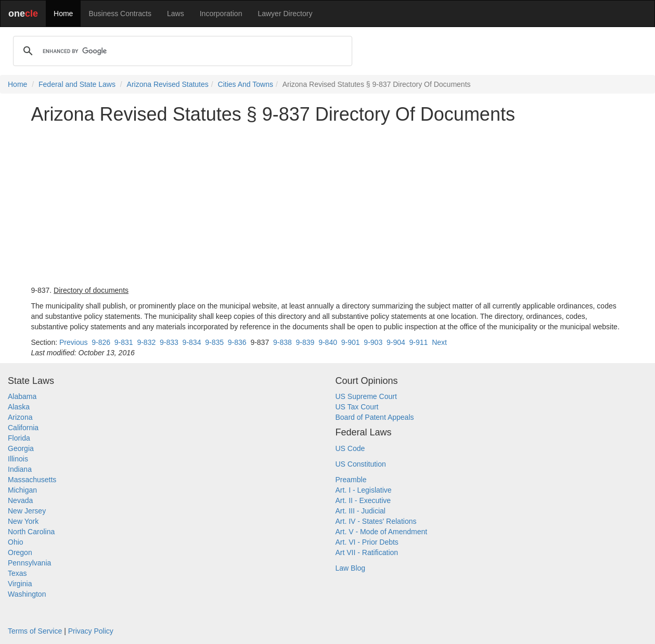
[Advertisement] (328, 205)
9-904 (396, 342)
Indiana (20, 469)
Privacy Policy (91, 631)
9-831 (124, 342)
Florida (19, 438)
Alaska (19, 407)
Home (63, 14)
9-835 (214, 342)
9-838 (282, 342)
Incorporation (221, 14)
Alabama (22, 396)
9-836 (237, 342)
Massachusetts (32, 480)
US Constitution (361, 464)
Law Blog (351, 568)
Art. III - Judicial (361, 511)
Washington (27, 594)
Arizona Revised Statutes (168, 84)
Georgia (21, 448)
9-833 (169, 342)
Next (439, 342)
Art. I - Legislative (364, 490)
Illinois (18, 459)
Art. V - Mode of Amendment (382, 532)
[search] (181, 51)
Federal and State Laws (77, 84)
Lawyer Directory (285, 14)
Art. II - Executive (363, 500)
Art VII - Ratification (367, 552)
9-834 (192, 342)
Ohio (16, 542)
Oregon (20, 552)
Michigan (22, 490)
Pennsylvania (29, 563)
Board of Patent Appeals (375, 417)
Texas (17, 573)
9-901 (351, 342)
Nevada (20, 500)
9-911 (419, 342)
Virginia (20, 584)
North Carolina (31, 532)
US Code (350, 448)
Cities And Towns (246, 84)
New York (23, 521)
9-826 (101, 342)
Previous (73, 342)
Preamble (351, 480)
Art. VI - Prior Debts (367, 542)
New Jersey (27, 511)
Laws (176, 14)
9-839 (305, 342)
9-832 (146, 342)
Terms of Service (35, 631)
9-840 (328, 342)
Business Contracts (120, 14)
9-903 (373, 342)
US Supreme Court (366, 396)
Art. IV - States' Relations (376, 521)
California (23, 428)
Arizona (20, 417)
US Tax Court (357, 407)
